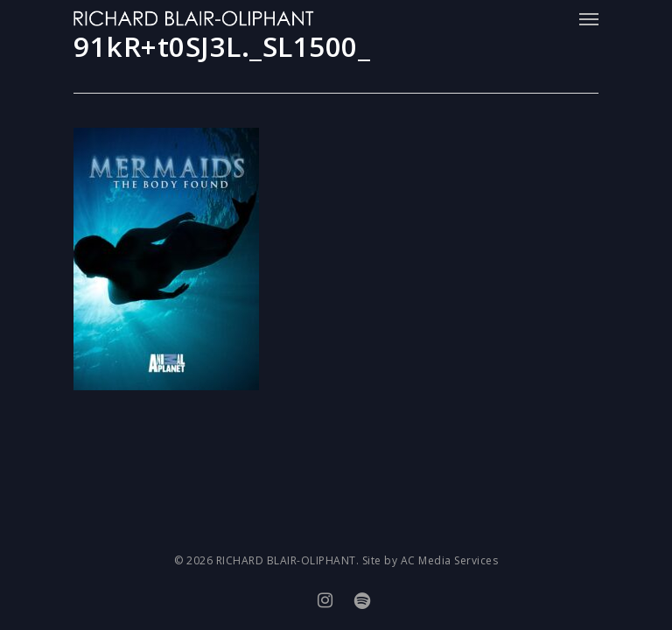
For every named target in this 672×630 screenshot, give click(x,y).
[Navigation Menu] (589, 18)
